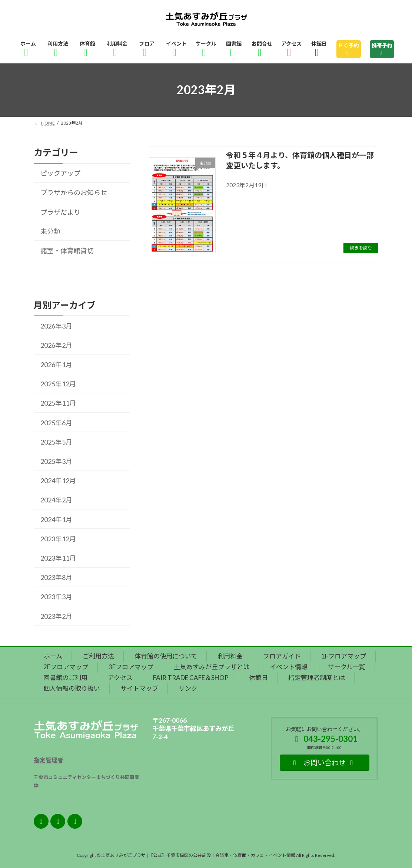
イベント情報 (289, 667)
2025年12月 (58, 384)
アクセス (120, 678)
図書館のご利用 (65, 678)
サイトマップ (139, 688)
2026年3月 (56, 326)
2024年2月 (56, 500)
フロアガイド (282, 656)
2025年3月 (56, 461)
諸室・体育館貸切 (67, 251)
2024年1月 (56, 519)
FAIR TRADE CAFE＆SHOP (191, 678)
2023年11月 (58, 558)
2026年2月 (56, 345)
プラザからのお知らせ (74, 192)
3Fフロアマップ (131, 667)
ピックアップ (60, 173)
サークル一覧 (347, 667)
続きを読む (361, 248)
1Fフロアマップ (344, 656)
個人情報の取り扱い (72, 688)
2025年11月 (58, 403)
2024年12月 (58, 481)
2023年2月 (56, 616)
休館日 (258, 678)
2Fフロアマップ (66, 667)
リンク (188, 688)
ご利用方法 (98, 656)
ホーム (53, 656)
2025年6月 (56, 422)
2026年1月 (56, 364)
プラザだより (60, 212)
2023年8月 (56, 577)
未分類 (50, 231)
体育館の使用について (166, 656)
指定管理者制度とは (317, 678)
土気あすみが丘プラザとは (212, 667)
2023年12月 (58, 539)
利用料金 (230, 656)
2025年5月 (56, 442)
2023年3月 (56, 597)
